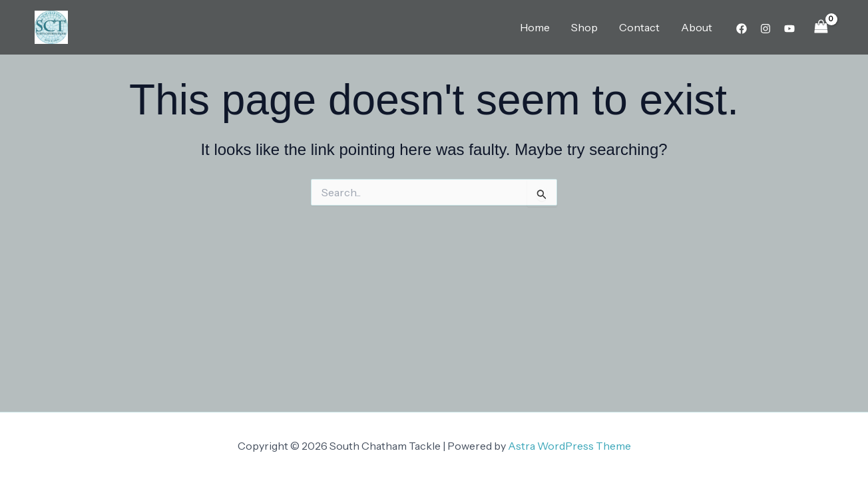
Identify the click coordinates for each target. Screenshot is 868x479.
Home (535, 27)
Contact (639, 27)
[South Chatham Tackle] (51, 26)
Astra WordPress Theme (569, 446)
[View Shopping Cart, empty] (821, 27)
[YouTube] (789, 29)
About (697, 27)
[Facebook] (742, 29)
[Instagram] (765, 29)
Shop (584, 27)
